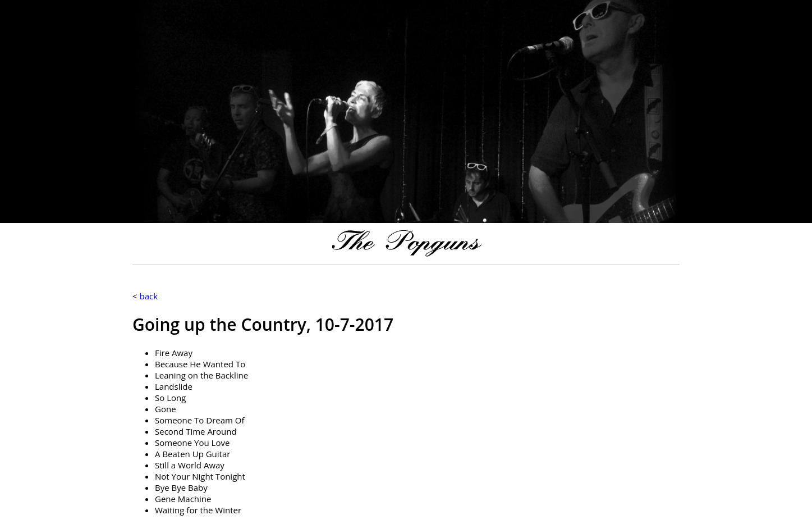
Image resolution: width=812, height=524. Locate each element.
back (148, 296)
